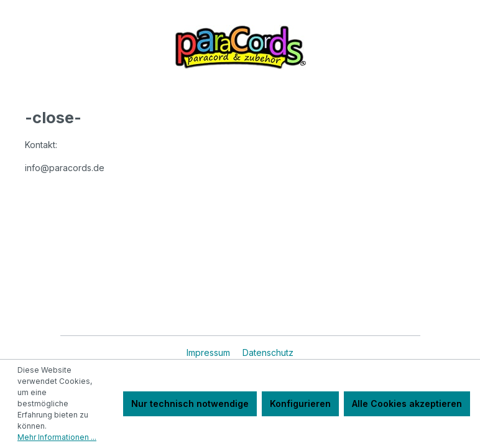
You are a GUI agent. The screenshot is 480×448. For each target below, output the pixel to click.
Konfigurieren (300, 404)
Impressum (210, 352)
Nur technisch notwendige (190, 404)
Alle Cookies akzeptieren (407, 404)
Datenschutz (268, 352)
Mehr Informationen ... (57, 437)
